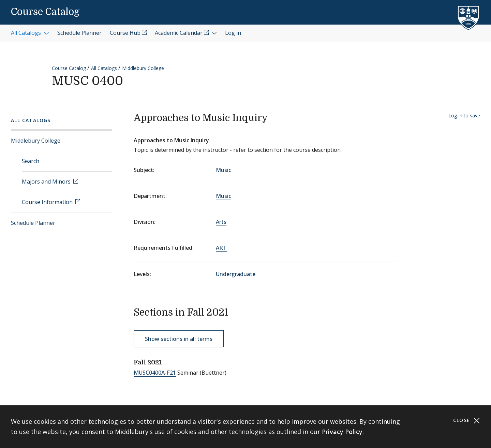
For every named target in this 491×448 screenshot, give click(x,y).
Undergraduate (236, 274)
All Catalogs (104, 68)
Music (224, 170)
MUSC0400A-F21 (155, 373)
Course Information (48, 202)
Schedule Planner (33, 223)
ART (221, 248)
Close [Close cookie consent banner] (467, 421)
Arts (221, 222)
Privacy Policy (342, 432)
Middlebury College (143, 68)
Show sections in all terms (179, 339)
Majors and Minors (47, 182)
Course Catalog (45, 12)
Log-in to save (464, 115)
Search (31, 161)
